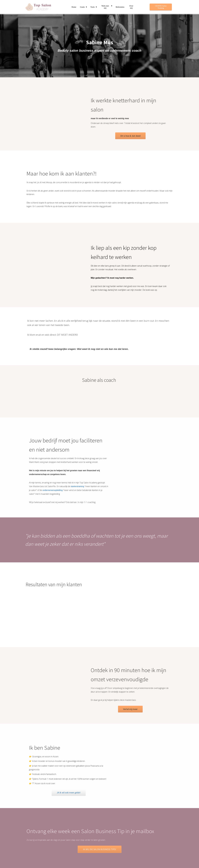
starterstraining (77, 486)
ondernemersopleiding (53, 490)
